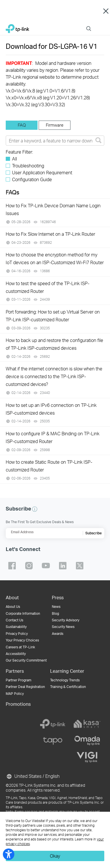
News (56, 607)
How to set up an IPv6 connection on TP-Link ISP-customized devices (51, 409)
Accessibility (16, 654)
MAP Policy (15, 694)
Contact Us (14, 620)
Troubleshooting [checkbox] (28, 166)
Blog (55, 613)
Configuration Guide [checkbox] (32, 179)
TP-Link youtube (46, 566)
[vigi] (87, 757)
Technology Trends (65, 680)
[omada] (87, 741)
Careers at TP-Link (20, 647)
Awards (58, 634)
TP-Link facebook (12, 566)
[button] (35, 509)
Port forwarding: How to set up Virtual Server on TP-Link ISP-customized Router (53, 316)
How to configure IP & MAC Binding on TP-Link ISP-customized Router (53, 437)
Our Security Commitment (26, 660)
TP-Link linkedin (63, 566)
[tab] (22, 125)
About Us (13, 607)
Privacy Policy (17, 634)
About (12, 597)
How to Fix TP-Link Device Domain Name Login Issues (53, 209)
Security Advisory (66, 620)
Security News (63, 627)
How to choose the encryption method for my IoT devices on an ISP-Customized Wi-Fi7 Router (55, 258)
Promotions (18, 704)
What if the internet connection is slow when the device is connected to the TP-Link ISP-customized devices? (54, 376)
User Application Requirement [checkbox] (42, 172)
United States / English (33, 776)
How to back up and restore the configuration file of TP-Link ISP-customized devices (54, 344)
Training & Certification (68, 687)
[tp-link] (53, 724)
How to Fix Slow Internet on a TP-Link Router (50, 234)
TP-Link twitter (80, 566)
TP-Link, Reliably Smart (17, 27)
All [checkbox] (14, 159)
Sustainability (16, 627)
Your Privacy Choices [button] (22, 640)
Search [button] (89, 25)
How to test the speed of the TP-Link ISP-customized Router (48, 287)
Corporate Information (23, 613)
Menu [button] (101, 25)
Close (106, 11)
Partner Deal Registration (25, 687)
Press (58, 597)
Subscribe (94, 533)
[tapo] (53, 741)
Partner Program (18, 680)
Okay (55, 856)
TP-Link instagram (29, 566)
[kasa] (87, 724)
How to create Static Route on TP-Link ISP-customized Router (49, 466)
